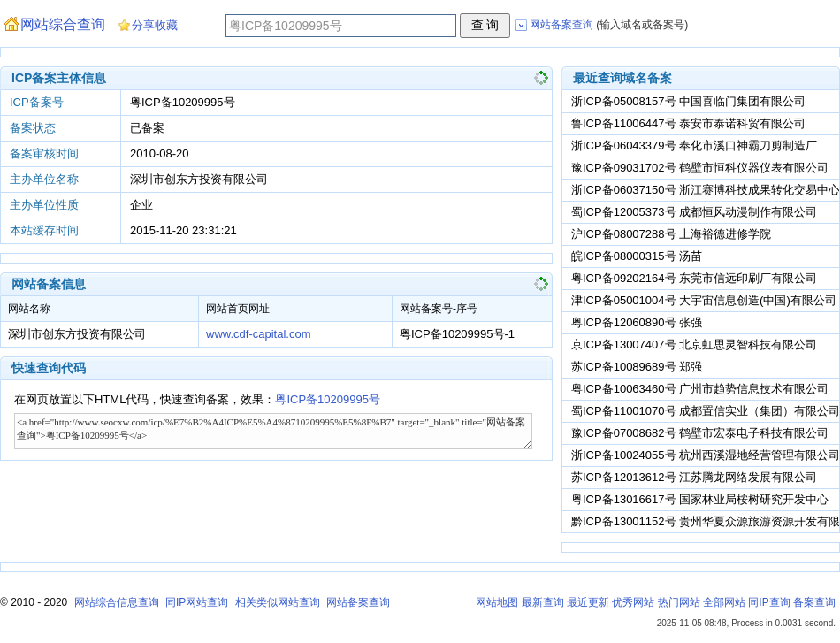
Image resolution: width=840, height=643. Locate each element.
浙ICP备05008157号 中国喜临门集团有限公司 (688, 101)
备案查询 (814, 602)
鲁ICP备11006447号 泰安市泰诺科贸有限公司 (688, 123)
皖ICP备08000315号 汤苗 (637, 256)
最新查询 (543, 602)
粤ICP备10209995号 (328, 399)
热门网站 (679, 602)
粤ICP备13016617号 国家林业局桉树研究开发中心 (700, 499)
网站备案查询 (358, 602)
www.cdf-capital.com (258, 334)
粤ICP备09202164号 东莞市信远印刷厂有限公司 (694, 278)
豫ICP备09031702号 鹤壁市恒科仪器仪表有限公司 (700, 168)
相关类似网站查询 (278, 602)
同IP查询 (769, 602)
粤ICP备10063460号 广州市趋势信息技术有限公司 (700, 389)
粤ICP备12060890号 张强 (637, 322)
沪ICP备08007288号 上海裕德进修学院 (671, 234)
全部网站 (724, 602)
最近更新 (588, 602)
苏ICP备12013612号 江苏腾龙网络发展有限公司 (694, 477)
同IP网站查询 (197, 602)
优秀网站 (633, 602)
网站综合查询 (63, 24)
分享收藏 (155, 25)
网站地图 (497, 602)
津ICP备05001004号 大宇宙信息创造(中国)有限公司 (704, 300)
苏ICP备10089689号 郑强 (637, 367)
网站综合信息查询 (117, 602)
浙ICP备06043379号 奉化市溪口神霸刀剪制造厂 (694, 145)
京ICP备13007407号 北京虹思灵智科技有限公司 (694, 344)
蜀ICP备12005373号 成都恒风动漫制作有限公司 (694, 212)
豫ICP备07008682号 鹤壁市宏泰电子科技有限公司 (700, 433)
